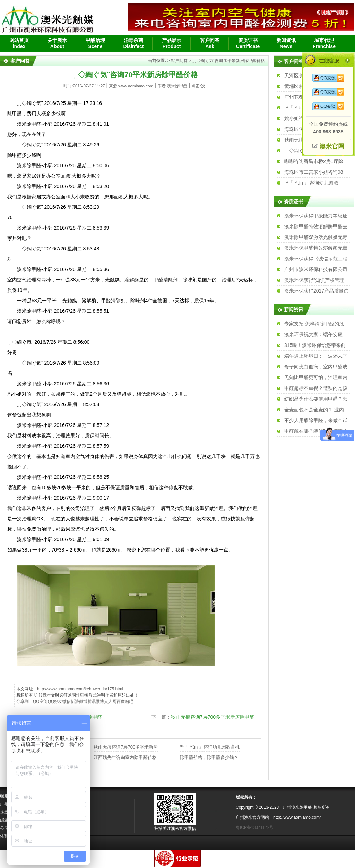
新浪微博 (79, 701)
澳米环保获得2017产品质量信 (316, 291)
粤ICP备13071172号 (255, 827)
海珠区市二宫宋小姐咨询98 (314, 172)
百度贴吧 (125, 701)
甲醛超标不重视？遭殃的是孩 (316, 388)
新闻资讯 (294, 310)
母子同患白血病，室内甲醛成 (316, 367)
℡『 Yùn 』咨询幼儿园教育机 (210, 747)
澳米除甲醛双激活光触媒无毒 (316, 237)
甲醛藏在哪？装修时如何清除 (316, 431)
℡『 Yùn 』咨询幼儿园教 (311, 183)
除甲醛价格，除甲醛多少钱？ (209, 757)
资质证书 (294, 202)
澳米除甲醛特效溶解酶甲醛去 (316, 226)
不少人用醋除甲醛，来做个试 (316, 420)
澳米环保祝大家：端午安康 (313, 334)
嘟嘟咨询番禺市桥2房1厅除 (314, 161)
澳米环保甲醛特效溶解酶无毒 (316, 248)
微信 (67, 701)
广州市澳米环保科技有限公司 (316, 269)
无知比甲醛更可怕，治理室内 (316, 377)
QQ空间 (40, 701)
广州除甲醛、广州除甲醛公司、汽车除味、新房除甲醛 (48, 17)
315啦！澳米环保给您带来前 (315, 345)
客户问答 (179, 61)
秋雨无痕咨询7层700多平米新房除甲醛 (213, 717)
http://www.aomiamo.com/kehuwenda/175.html (80, 689)
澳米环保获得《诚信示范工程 (316, 259)
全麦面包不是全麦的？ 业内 (314, 410)
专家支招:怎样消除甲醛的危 (314, 324)
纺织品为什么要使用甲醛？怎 (316, 399)
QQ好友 (55, 701)
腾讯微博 (96, 701)
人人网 (110, 701)
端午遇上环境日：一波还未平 (316, 356)
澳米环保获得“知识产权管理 (314, 280)
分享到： (25, 701)
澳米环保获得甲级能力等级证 (316, 216)
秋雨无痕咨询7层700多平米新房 (126, 747)
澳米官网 (332, 146)
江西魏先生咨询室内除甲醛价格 (125, 757)
